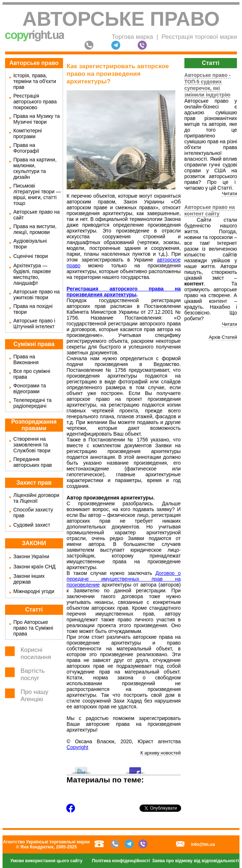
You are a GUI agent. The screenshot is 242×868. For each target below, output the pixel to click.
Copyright (78, 747)
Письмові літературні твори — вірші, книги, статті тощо (37, 194)
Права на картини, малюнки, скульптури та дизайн (35, 168)
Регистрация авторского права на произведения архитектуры (124, 292)
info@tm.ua (203, 844)
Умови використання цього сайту (47, 861)
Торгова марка (132, 37)
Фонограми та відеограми (30, 388)
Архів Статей (223, 337)
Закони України (31, 556)
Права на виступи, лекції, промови (35, 229)
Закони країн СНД (35, 567)
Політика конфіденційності (121, 861)
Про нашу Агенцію (35, 696)
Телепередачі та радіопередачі (33, 403)
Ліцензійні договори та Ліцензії (36, 498)
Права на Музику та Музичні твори (37, 119)
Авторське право (121, 19)
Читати (229, 194)
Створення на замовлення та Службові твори (32, 445)
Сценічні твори (31, 256)
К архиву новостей (161, 753)
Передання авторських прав (33, 462)
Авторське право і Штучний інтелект (34, 324)
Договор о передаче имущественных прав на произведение (124, 579)
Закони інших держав (29, 579)
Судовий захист (32, 525)
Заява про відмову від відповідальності (196, 861)
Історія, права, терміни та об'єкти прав (35, 81)
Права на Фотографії (26, 148)
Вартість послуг (33, 674)
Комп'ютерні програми (28, 133)
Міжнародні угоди (34, 591)
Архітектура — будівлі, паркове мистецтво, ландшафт (32, 274)
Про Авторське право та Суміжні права (33, 628)
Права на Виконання (26, 359)
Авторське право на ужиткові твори (37, 295)
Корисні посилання (36, 653)
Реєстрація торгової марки (199, 37)
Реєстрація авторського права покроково (35, 102)
